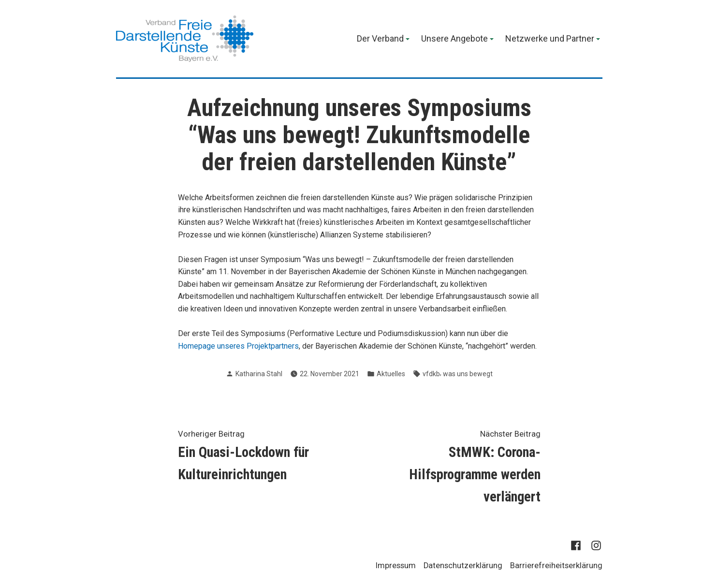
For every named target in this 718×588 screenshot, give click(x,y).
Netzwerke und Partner (550, 39)
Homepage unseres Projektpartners (238, 346)
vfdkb (431, 374)
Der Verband (380, 39)
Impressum (396, 566)
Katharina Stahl (259, 374)
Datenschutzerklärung (463, 566)
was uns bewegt (468, 374)
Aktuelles (391, 374)
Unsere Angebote (454, 39)
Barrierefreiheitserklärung (556, 566)
